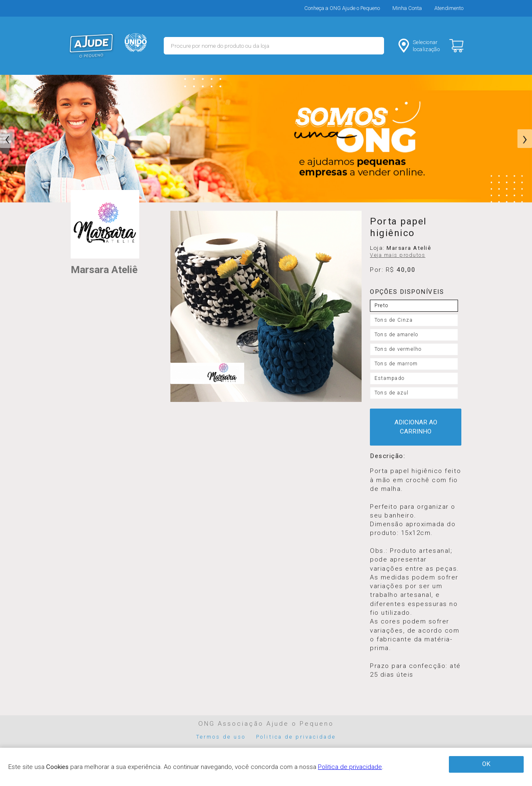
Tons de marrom (396, 364)
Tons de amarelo (396, 335)
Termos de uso (221, 737)
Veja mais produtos (398, 255)
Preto (381, 306)
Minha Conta (407, 8)
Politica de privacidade (296, 737)
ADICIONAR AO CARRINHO (416, 427)
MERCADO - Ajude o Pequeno (91, 46)
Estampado (389, 378)
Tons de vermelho (398, 349)
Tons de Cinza (394, 320)
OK (486, 764)
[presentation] (7, 139)
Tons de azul (392, 393)
